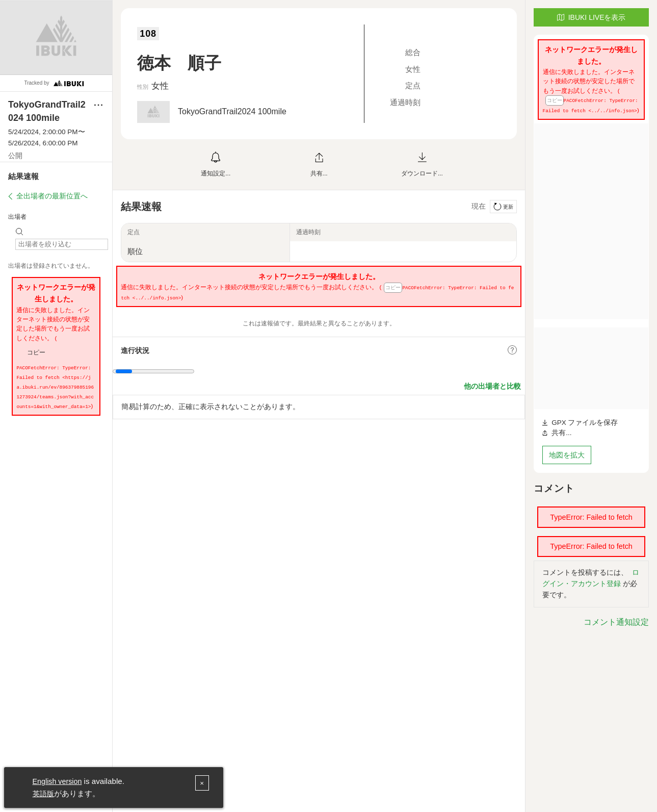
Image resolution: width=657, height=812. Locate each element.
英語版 (44, 793)
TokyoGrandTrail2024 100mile (232, 111)
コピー (36, 352)
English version (59, 781)
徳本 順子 (188, 62)
